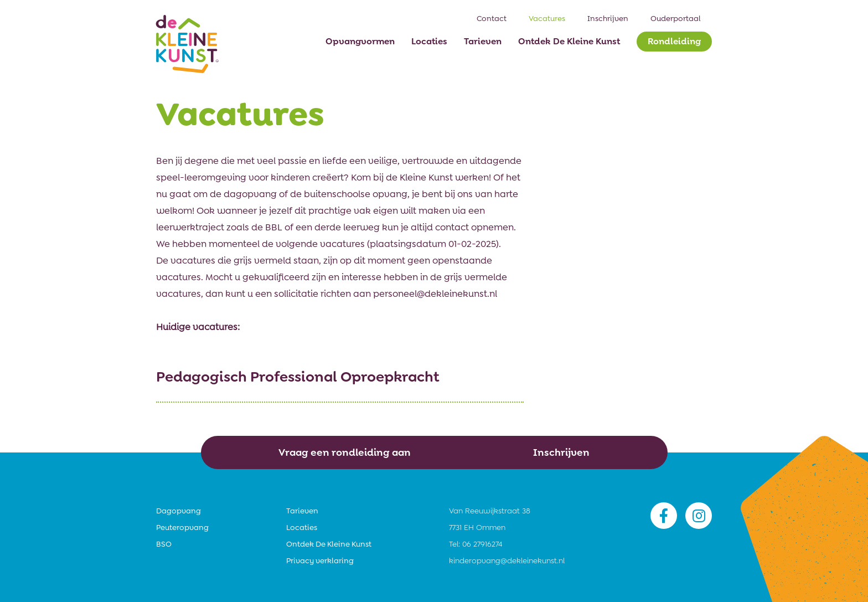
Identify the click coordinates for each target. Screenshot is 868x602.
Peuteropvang (182, 527)
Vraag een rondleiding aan (345, 452)
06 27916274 (482, 544)
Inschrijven (561, 452)
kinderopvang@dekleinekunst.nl (507, 560)
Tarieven (302, 511)
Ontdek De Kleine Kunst (329, 544)
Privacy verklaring (320, 560)
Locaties (302, 527)
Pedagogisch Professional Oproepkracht (298, 377)
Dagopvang (179, 511)
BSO (164, 544)
